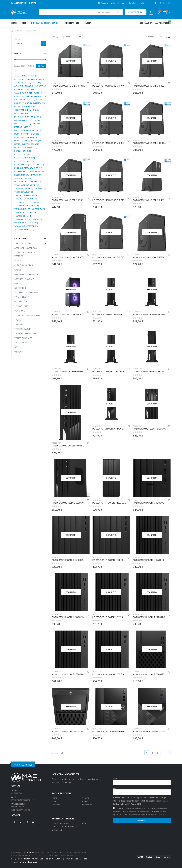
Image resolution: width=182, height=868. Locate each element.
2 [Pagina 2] (152, 753)
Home (14, 23)
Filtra (41, 66)
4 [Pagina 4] (163, 753)
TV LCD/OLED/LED (23, 343)
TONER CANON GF (23, 338)
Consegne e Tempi (19, 862)
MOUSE (18, 283)
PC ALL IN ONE (21, 297)
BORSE (18, 261)
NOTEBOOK (20, 288)
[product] (71, 61)
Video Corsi (57, 830)
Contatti (86, 798)
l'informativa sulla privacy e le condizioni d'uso (145, 808)
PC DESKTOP (56, 83)
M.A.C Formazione (34, 852)
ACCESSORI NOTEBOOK (26, 248)
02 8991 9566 (17, 793)
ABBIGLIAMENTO (72, 23)
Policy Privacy (17, 859)
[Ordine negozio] (71, 37)
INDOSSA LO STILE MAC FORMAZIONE (155, 22)
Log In (141, 3)
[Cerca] (44, 43)
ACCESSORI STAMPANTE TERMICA (26, 254)
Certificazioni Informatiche (63, 827)
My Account (103, 3)
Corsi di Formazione (60, 823)
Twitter (21, 822)
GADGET (88, 23)
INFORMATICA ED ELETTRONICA (45, 23)
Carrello (132, 3)
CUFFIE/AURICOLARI (24, 265)
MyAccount (87, 805)
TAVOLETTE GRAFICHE (25, 333)
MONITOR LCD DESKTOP (26, 274)
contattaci (136, 12)
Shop (24, 23)
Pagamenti (32, 862)
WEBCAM (19, 352)
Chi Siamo (56, 805)
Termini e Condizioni (73, 859)
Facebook (14, 822)
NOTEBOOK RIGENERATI (26, 292)
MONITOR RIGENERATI (25, 279)
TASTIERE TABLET (23, 329)
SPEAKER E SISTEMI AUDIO (27, 315)
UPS (16, 347)
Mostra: (152, 37)
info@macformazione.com (23, 800)
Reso (85, 859)
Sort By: (55, 37)
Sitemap (59, 859)
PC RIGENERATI (22, 306)
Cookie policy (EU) (47, 859)
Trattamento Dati (31, 859)
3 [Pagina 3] (157, 753)
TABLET (18, 320)
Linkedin (33, 822)
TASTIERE (19, 324)
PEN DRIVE (20, 311)
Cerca (17, 39)
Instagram (27, 822)
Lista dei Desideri (118, 3)
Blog (84, 823)
